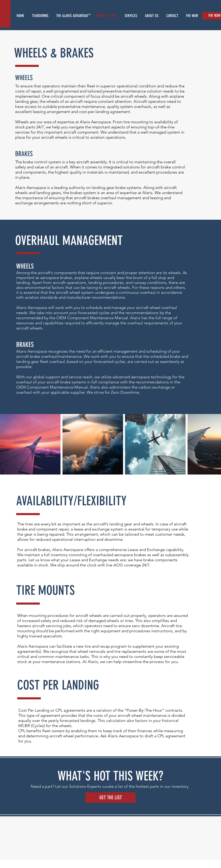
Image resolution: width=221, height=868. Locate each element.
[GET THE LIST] (110, 798)
